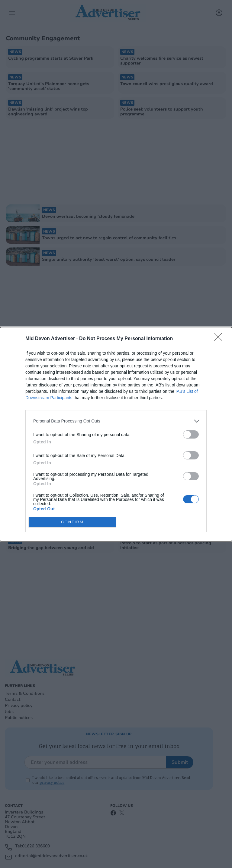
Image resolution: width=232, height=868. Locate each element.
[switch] (191, 434)
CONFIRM (72, 522)
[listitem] (116, 421)
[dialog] (116, 434)
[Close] (220, 339)
